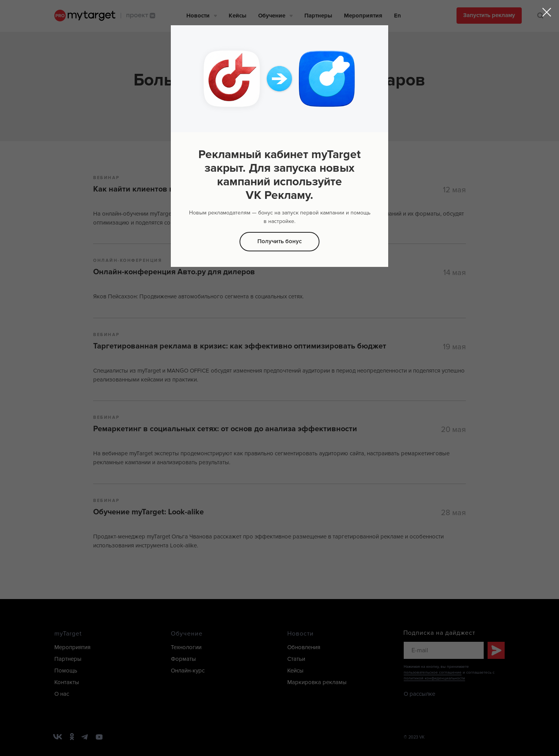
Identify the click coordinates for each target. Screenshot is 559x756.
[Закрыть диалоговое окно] (547, 12)
